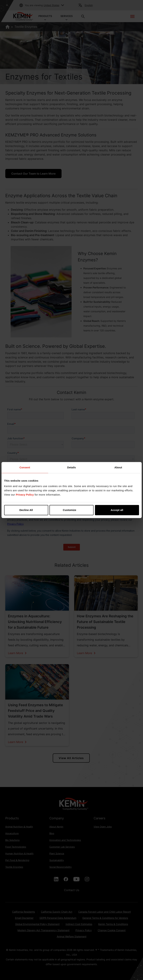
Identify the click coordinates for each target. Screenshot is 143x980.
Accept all (117, 510)
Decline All (26, 510)
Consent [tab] (25, 467)
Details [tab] (71, 467)
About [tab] (118, 467)
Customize (72, 510)
